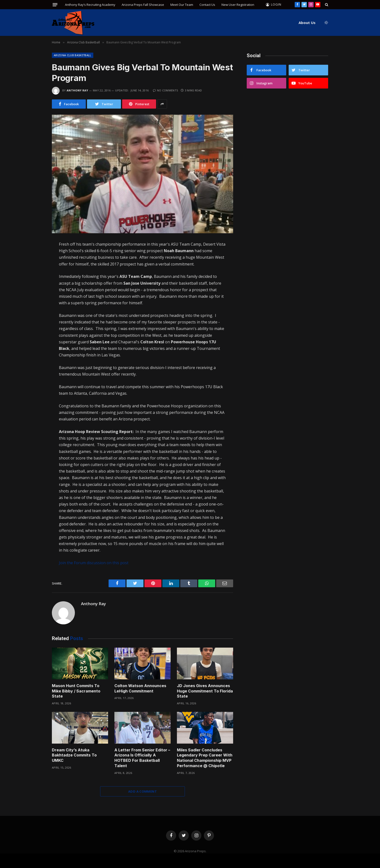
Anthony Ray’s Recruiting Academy (90, 5)
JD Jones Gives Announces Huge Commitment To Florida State (205, 691)
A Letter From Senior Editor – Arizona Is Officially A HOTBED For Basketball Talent (142, 758)
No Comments (165, 90)
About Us (307, 23)
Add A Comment (142, 791)
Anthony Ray (77, 90)
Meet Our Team (182, 5)
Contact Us (207, 5)
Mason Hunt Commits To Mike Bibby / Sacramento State (76, 691)
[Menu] (55, 5)
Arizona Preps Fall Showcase (143, 5)
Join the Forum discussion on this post (94, 563)
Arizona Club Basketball (73, 55)
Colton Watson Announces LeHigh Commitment (140, 688)
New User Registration (238, 5)
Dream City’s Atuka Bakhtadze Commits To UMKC (74, 755)
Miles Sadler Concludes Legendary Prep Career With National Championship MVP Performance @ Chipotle (205, 758)
